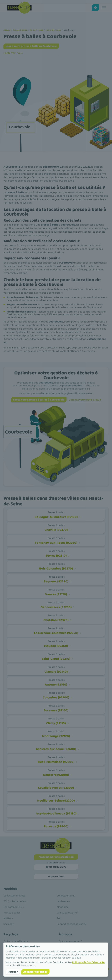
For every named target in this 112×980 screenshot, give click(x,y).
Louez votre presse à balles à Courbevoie (31, 46)
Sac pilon (9, 924)
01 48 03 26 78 (56, 867)
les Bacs (8, 918)
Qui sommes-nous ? (70, 941)
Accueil (7, 30)
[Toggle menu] (104, 8)
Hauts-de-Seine (53, 30)
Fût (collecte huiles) (15, 901)
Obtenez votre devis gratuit (85, 400)
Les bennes (63, 901)
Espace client (56, 877)
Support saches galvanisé (72, 924)
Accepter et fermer (35, 972)
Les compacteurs (14, 907)
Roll (59, 918)
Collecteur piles (66, 896)
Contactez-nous (13, 53)
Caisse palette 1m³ (67, 913)
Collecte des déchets (16, 941)
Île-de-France (36, 30)
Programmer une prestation (56, 857)
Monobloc (63, 907)
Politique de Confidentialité (88, 962)
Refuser (13, 972)
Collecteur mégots (14, 896)
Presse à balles (20, 30)
